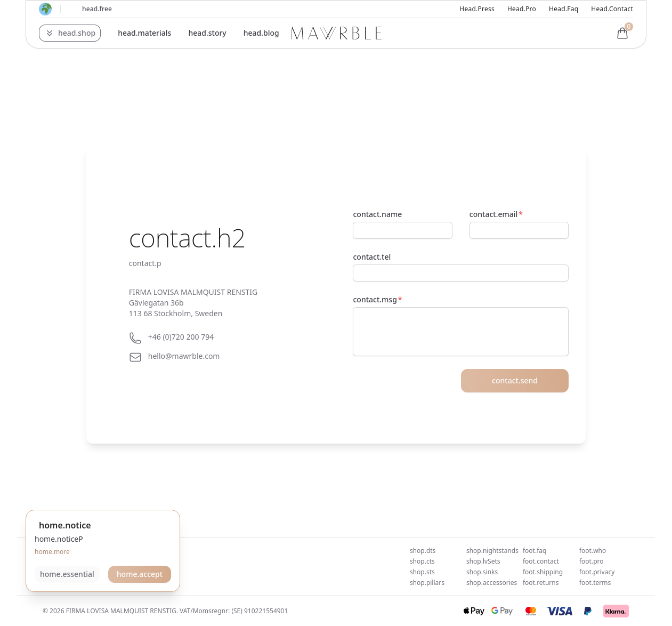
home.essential (67, 574)
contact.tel (372, 257)
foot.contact (541, 561)
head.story (207, 33)
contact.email (493, 214)
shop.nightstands (492, 551)
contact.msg (375, 299)
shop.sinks (482, 572)
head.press (477, 9)
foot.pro (592, 561)
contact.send (515, 380)
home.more (52, 552)
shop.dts (423, 551)
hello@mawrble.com (184, 356)
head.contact (612, 9)
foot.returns (541, 583)
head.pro (522, 9)
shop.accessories (492, 583)
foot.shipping (543, 572)
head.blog (261, 33)
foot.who (593, 551)
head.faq (564, 9)
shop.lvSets (483, 561)
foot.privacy (597, 572)
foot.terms (595, 583)
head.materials (144, 33)
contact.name (377, 214)
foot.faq (535, 551)
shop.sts (422, 572)
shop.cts (422, 561)
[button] (70, 33)
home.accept (140, 574)
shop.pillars (427, 583)
